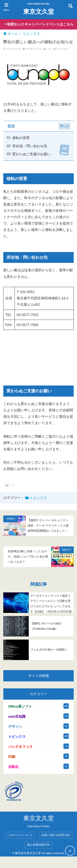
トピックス (31, 34)
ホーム (11, 34)
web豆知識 (17, 717)
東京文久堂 (39, 12)
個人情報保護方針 (39, 845)
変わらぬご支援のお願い (32, 154)
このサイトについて (20, 835)
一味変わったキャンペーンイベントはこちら (39, 24)
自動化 (13, 767)
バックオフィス (20, 747)
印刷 (12, 757)
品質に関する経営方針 (56, 835)
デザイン (15, 727)
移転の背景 (21, 138)
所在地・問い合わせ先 (30, 146)
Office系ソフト (20, 707)
